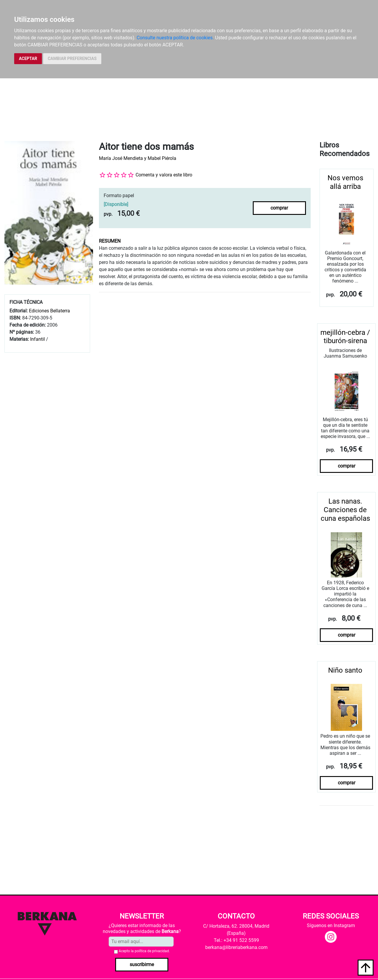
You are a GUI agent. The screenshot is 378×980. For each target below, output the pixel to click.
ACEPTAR (28, 59)
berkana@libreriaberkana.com (236, 947)
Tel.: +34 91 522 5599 (236, 940)
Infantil (38, 339)
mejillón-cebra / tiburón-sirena (345, 337)
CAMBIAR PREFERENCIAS (72, 59)
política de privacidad (152, 951)
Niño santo (345, 670)
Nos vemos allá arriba (345, 182)
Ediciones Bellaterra (49, 311)
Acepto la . (144, 951)
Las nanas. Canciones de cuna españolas (345, 510)
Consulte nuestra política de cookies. (175, 38)
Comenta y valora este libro (164, 175)
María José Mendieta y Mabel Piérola (138, 158)
